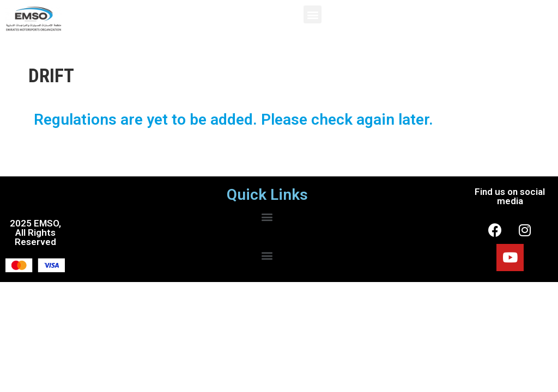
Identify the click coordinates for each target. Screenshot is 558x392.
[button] (313, 14)
